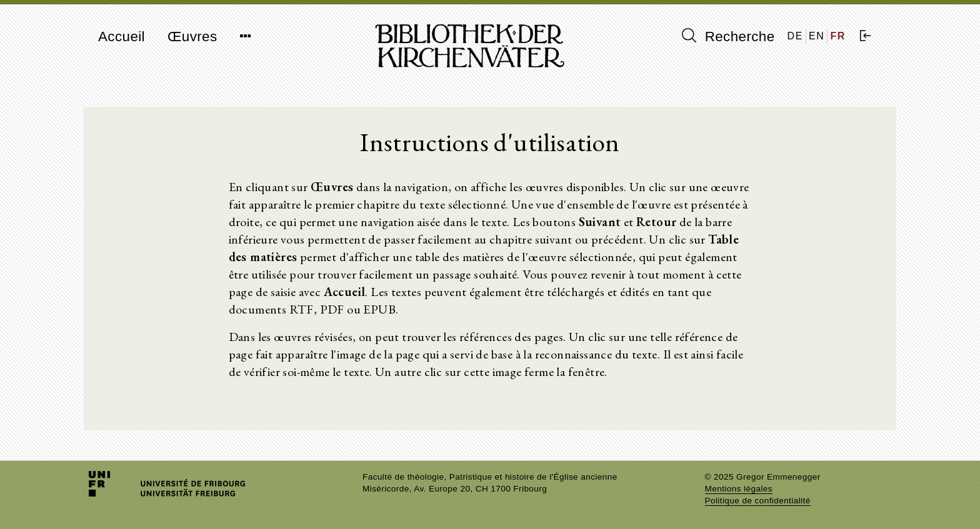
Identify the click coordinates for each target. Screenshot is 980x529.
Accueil (122, 37)
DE (795, 36)
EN (817, 36)
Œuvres (192, 37)
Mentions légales (739, 489)
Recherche (728, 36)
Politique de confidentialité (758, 501)
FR (838, 36)
